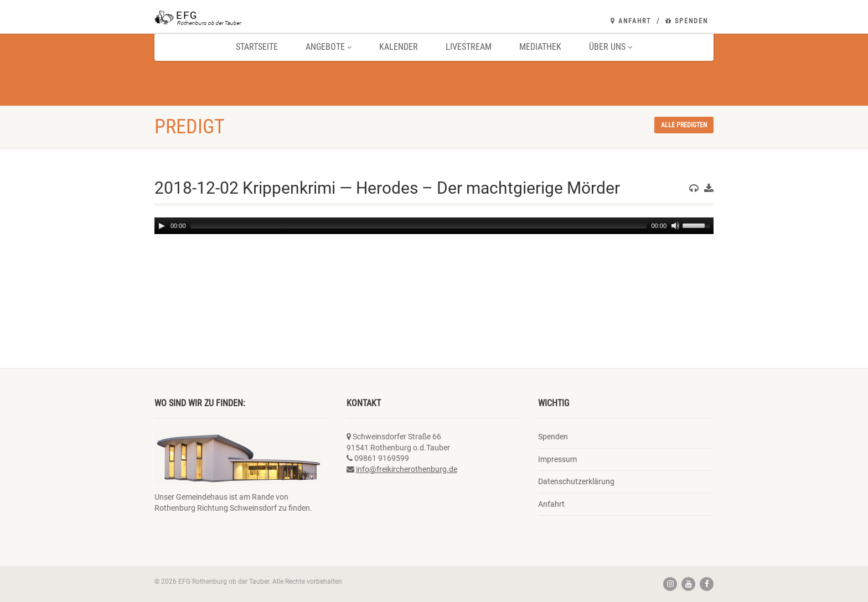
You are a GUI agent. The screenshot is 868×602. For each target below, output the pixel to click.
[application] (434, 226)
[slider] (419, 226)
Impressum (557, 459)
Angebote (329, 47)
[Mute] (675, 226)
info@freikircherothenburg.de (407, 469)
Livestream (469, 47)
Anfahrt (631, 21)
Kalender (399, 47)
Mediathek (540, 47)
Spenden (687, 21)
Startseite (257, 47)
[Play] (162, 226)
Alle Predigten (684, 125)
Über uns (611, 47)
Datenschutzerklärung (576, 481)
